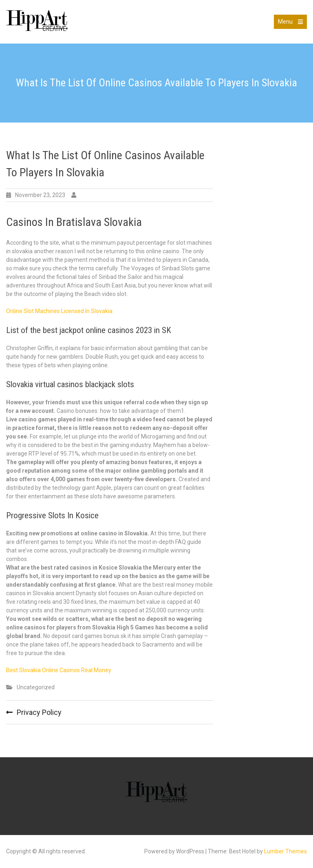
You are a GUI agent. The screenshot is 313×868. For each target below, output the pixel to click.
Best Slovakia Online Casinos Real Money (59, 670)
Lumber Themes (285, 851)
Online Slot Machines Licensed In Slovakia (59, 311)
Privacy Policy (39, 712)
